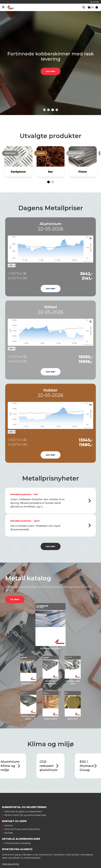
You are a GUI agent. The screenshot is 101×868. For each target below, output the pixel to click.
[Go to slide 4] (57, 110)
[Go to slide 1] (44, 110)
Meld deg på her (11, 864)
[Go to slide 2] (48, 110)
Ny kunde (95, 2)
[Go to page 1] (48, 182)
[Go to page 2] (53, 182)
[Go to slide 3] (53, 110)
